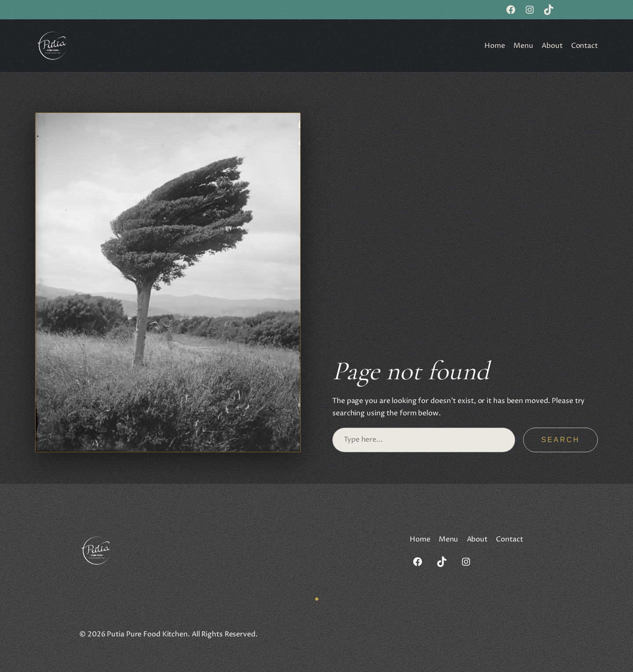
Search (560, 440)
